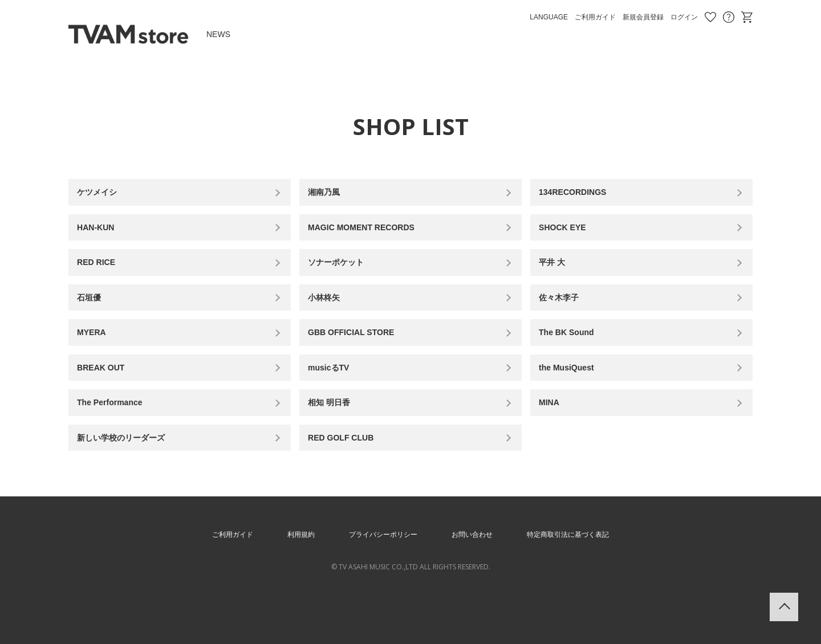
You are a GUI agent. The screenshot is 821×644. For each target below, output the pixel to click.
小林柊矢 (329, 315)
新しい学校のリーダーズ (130, 476)
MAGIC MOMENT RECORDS (371, 235)
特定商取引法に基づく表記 (583, 576)
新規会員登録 (643, 17)
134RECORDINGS (580, 195)
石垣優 (94, 315)
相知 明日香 (335, 436)
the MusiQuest (573, 396)
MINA (553, 436)
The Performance (117, 436)
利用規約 (288, 576)
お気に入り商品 (710, 17)
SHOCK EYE (568, 235)
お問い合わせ (729, 17)
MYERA (96, 355)
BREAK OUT (107, 396)
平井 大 (556, 275)
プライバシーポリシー (379, 576)
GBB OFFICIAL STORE (360, 355)
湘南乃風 (329, 195)
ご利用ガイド (595, 17)
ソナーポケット (343, 275)
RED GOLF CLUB (348, 476)
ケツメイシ (103, 195)
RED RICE (101, 275)
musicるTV (334, 396)
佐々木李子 (564, 315)
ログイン (684, 17)
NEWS (218, 34)
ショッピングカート (747, 17)
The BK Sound (573, 355)
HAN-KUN (101, 235)
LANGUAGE (549, 17)
